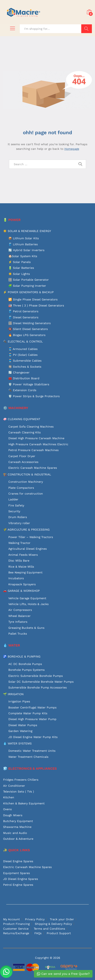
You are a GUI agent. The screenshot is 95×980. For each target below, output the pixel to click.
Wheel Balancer (19, 616)
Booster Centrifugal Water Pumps (32, 707)
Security (14, 511)
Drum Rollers (18, 517)
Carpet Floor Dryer (22, 456)
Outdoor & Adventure (18, 839)
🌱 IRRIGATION (13, 694)
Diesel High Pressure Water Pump (32, 719)
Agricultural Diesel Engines (27, 549)
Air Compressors (20, 610)
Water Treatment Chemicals (28, 757)
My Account (11, 919)
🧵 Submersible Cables (25, 361)
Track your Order (62, 919)
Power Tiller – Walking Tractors (31, 537)
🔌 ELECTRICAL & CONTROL (23, 341)
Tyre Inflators (18, 622)
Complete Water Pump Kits (28, 713)
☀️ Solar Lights (19, 274)
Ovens (7, 809)
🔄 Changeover (19, 372)
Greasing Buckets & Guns (26, 628)
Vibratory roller (19, 523)
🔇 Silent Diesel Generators (28, 329)
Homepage (72, 149)
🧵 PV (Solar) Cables (23, 355)
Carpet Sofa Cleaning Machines (31, 427)
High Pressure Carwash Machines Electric (38, 444)
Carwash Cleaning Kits (24, 432)
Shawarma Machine (17, 827)
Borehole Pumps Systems (26, 670)
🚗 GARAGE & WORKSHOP (21, 591)
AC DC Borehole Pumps (25, 664)
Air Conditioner (14, 786)
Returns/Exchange (16, 933)
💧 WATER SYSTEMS (17, 743)
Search (87, 29)
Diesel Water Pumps (23, 725)
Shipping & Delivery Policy (53, 924)
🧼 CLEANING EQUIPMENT (22, 419)
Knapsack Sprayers (22, 584)
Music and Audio (15, 833)
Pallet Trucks (18, 634)
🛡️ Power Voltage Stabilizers (29, 384)
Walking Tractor (19, 543)
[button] (6, 972)
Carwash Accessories (23, 462)
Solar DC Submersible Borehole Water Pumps (41, 682)
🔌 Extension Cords (22, 390)
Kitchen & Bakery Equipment (24, 803)
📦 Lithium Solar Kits (24, 238)
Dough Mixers (13, 815)
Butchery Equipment (18, 821)
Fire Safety (16, 505)
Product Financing (16, 924)
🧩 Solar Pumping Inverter (27, 286)
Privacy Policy (35, 919)
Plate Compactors (21, 488)
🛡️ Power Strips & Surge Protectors (34, 396)
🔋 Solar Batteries (21, 268)
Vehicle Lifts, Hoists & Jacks (28, 604)
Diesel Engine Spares (18, 861)
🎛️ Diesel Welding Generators (29, 323)
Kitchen (9, 797)
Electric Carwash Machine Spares (33, 468)
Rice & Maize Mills (21, 567)
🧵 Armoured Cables (23, 349)
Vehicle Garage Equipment (27, 598)
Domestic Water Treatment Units (32, 751)
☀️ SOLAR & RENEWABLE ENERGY (27, 231)
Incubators (16, 578)
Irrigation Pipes (19, 701)
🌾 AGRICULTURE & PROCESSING (26, 530)
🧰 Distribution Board (24, 378)
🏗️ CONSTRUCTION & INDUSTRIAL (27, 474)
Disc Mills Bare (19, 561)
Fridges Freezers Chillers (21, 780)
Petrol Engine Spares (18, 885)
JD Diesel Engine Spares (21, 879)
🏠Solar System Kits (23, 256)
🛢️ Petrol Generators (23, 311)
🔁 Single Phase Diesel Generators (33, 299)
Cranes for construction (26, 494)
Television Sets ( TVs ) (19, 791)
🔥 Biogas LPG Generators (27, 335)
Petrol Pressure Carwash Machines (33, 450)
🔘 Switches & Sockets (25, 367)
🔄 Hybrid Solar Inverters (26, 250)
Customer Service (16, 929)
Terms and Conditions (49, 929)
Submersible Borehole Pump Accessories (37, 687)
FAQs (38, 933)
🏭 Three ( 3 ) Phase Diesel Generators (36, 305)
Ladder (13, 499)
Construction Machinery (26, 482)
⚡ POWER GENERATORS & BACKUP (28, 292)
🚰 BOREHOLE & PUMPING (22, 656)
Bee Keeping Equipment (25, 572)
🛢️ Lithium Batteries (23, 244)
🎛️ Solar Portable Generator (29, 280)
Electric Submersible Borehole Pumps (36, 676)
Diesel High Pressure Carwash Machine (36, 438)
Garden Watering (20, 731)
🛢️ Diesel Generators (23, 317)
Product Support (59, 933)
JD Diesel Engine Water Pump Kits (33, 737)
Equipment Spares (16, 873)
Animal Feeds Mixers (23, 555)
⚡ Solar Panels (19, 262)
